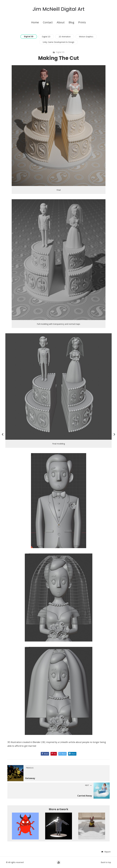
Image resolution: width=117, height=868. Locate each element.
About (61, 22)
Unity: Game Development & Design (58, 42)
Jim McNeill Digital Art (58, 9)
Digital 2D (46, 37)
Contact (48, 22)
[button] (106, 852)
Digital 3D (29, 36)
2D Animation (65, 37)
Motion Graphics (86, 37)
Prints (82, 22)
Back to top (106, 862)
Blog (71, 22)
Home (35, 22)
